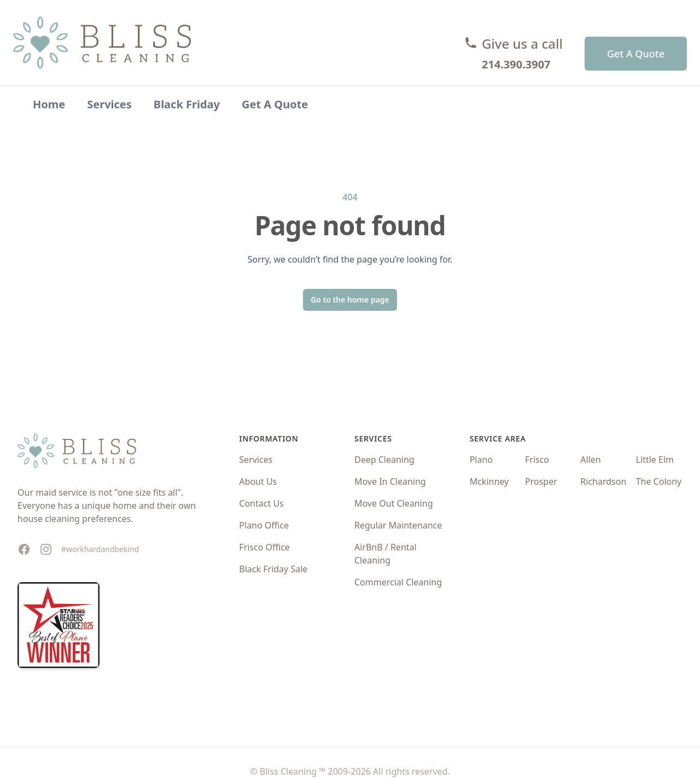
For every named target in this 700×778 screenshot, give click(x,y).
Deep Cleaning (384, 460)
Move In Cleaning (390, 481)
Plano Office (264, 525)
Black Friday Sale (273, 569)
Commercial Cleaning (398, 582)
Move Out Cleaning (394, 503)
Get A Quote (636, 54)
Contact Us (261, 503)
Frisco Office (264, 547)
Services (109, 104)
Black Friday (187, 104)
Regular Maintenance (398, 525)
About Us (258, 481)
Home (49, 104)
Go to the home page (350, 300)
